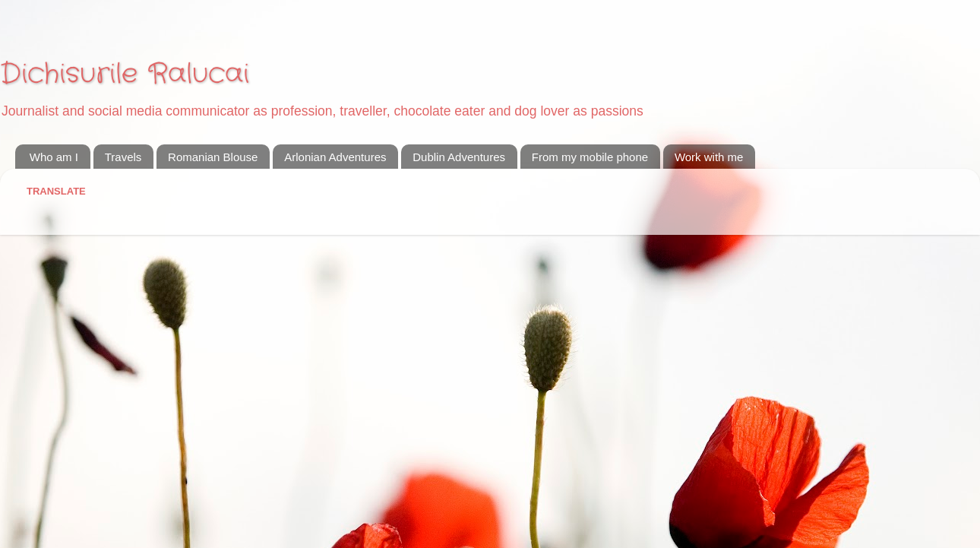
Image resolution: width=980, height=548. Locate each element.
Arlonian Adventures (335, 157)
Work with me (709, 157)
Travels (123, 157)
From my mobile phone (590, 157)
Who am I (54, 157)
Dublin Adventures (459, 157)
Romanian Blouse (213, 157)
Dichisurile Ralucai (125, 74)
